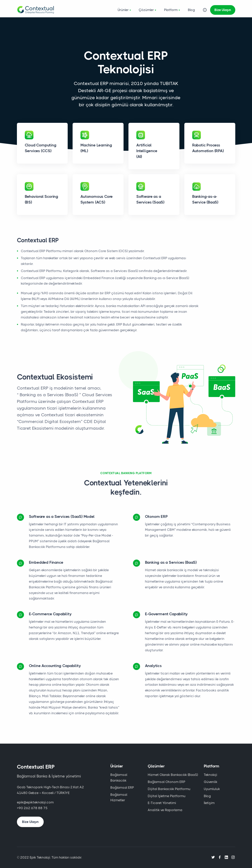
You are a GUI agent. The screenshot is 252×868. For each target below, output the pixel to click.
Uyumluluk (212, 789)
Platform (172, 10)
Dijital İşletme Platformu (167, 796)
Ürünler (125, 10)
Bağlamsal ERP (122, 787)
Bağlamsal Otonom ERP (167, 782)
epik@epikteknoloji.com (35, 802)
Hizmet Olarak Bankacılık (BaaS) (173, 775)
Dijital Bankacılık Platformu (169, 789)
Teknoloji (210, 775)
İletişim (209, 803)
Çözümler (148, 10)
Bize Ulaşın (223, 10)
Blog (191, 10)
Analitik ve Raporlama (165, 810)
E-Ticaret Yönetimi (162, 803)
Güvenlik (211, 782)
